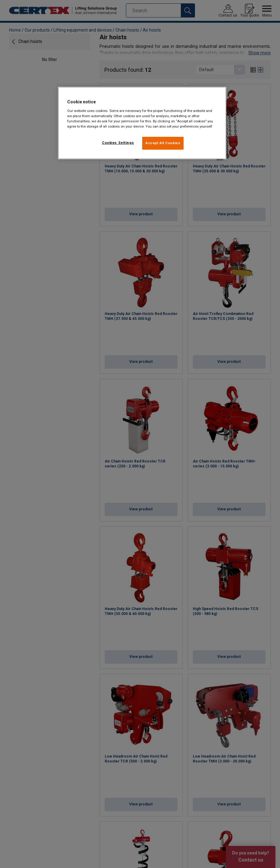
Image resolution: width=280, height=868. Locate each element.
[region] (142, 123)
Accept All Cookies (163, 143)
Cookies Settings (118, 143)
